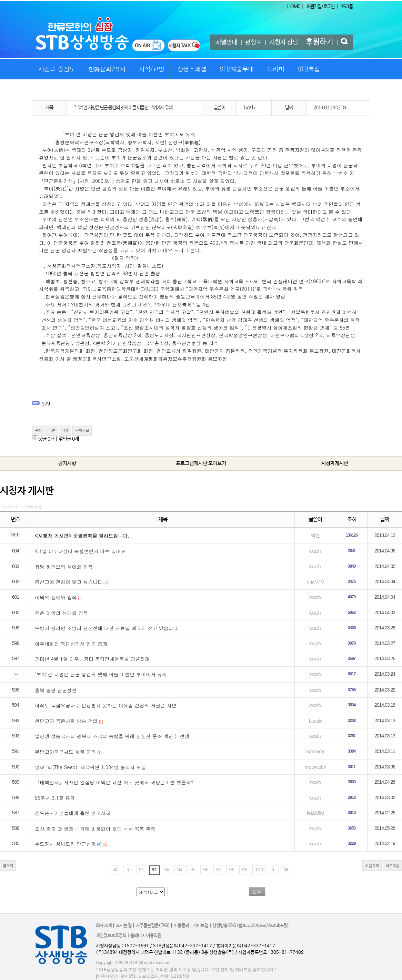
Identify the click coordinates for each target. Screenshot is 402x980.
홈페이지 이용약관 (146, 936)
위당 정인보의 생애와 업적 (64, 567)
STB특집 (308, 69)
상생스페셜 (192, 69)
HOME (294, 7)
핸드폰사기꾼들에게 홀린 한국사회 (73, 813)
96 (206, 870)
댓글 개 (46, 439)
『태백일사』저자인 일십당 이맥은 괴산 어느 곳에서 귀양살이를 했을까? (114, 782)
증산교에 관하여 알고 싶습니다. (69, 582)
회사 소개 (104, 926)
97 (219, 870)
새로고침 (392, 866)
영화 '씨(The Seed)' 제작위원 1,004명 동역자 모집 (91, 767)
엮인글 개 (69, 439)
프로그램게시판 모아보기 (201, 463)
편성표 (253, 42)
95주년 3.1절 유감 (55, 798)
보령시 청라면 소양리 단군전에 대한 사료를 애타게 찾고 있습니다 (106, 628)
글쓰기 (8, 866)
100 (259, 870)
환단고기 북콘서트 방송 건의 (66, 721)
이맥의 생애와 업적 (56, 597)
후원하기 (320, 42)
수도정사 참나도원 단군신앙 (65, 844)
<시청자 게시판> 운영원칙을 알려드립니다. (82, 536)
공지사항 (67, 463)
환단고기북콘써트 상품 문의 (65, 752)
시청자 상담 (284, 42)
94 (180, 870)
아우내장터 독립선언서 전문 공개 (71, 644)
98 (232, 870)
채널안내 (227, 42)
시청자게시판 (335, 463)
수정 (38, 430)
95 (193, 870)
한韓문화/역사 (107, 69)
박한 (315, 535)
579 (46, 404)
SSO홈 (347, 7)
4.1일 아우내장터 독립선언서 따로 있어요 (80, 551)
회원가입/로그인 (320, 7)
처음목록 (372, 866)
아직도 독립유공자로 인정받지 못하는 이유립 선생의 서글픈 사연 (106, 705)
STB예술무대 (237, 69)
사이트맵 (201, 926)
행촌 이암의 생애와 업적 (61, 613)
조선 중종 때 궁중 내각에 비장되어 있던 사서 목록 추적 (95, 829)
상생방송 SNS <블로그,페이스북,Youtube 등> (250, 926)
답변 (52, 430)
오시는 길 (124, 926)
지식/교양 (152, 69)
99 (245, 870)
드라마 (276, 69)
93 (167, 870)
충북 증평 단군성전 (56, 690)
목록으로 (82, 430)
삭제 (65, 430)
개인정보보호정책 (111, 936)
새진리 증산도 (57, 69)
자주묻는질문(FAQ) (153, 926)
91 (142, 870)
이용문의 (181, 926)
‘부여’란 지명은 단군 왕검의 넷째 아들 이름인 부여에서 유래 (101, 674)
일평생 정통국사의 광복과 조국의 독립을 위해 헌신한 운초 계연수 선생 (112, 736)
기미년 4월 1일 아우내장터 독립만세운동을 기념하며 (92, 659)
